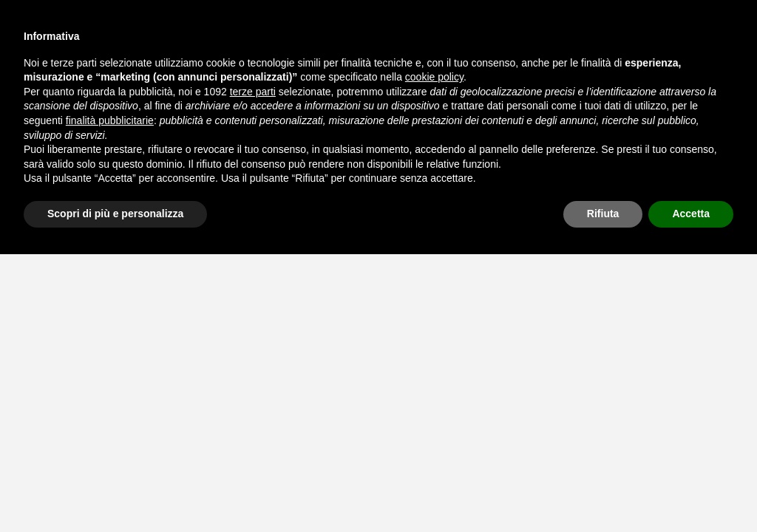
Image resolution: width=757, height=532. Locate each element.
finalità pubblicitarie (110, 120)
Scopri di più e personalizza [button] (115, 214)
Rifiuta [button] (603, 214)
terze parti (253, 92)
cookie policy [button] (434, 77)
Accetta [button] (691, 214)
